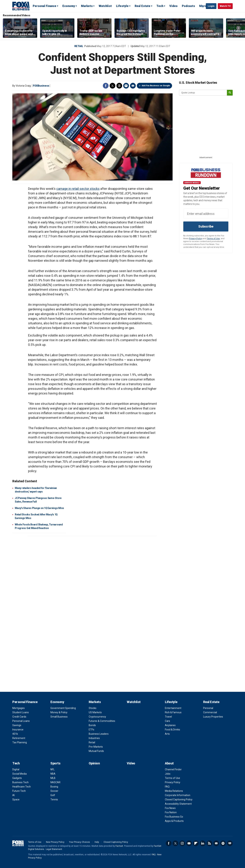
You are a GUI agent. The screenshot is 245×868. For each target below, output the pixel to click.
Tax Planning (20, 742)
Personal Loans (21, 721)
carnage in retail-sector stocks (78, 189)
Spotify (223, 843)
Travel (168, 717)
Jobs (168, 774)
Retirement (19, 738)
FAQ (167, 787)
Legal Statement (54, 849)
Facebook (106, 86)
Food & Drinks (172, 730)
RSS (209, 843)
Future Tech (19, 791)
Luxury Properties (213, 717)
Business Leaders (99, 734)
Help (97, 842)
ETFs (91, 730)
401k (15, 734)
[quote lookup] (203, 93)
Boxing (54, 787)
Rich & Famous (173, 712)
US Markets (95, 712)
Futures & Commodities (102, 721)
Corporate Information (178, 795)
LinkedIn (203, 843)
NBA (53, 774)
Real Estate (143, 6)
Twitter (112, 86)
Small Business (59, 717)
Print (126, 86)
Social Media (19, 774)
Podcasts (188, 6)
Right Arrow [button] (238, 28)
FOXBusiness (41, 86)
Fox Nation (171, 812)
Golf (53, 795)
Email (133, 86)
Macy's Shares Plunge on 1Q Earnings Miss (39, 508)
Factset (119, 846)
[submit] (230, 93)
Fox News (170, 808)
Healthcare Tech (22, 787)
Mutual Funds (96, 751)
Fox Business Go (174, 817)
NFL (52, 769)
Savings (17, 725)
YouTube (189, 843)
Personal (208, 708)
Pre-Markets (96, 747)
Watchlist (105, 6)
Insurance (18, 730)
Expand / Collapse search (202, 6)
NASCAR (55, 782)
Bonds (92, 725)
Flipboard (196, 843)
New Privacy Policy (55, 842)
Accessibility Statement (178, 804)
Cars (167, 721)
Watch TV (225, 6)
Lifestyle (122, 6)
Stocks (93, 708)
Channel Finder (173, 769)
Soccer (54, 791)
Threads (119, 86)
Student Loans (21, 712)
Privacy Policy (196, 239)
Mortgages (19, 708)
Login (211, 6)
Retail (79, 46)
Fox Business (21, 6)
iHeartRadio (230, 843)
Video (173, 6)
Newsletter (216, 843)
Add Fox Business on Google (156, 86)
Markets (87, 6)
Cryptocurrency (97, 717)
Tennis (54, 799)
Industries (94, 738)
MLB (53, 778)
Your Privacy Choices (79, 842)
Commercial (210, 712)
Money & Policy (59, 712)
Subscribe (206, 226)
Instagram (182, 843)
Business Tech (20, 782)
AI (14, 795)
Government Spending (63, 708)
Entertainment (173, 708)
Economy (69, 6)
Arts (167, 734)
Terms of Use (213, 239)
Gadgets (17, 778)
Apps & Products (174, 821)
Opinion (94, 763)
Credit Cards (19, 717)
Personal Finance (45, 6)
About (169, 763)
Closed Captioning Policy (179, 799)
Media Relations (174, 791)
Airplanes (170, 725)
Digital (16, 769)
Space (16, 799)
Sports (55, 763)
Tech (160, 6)
